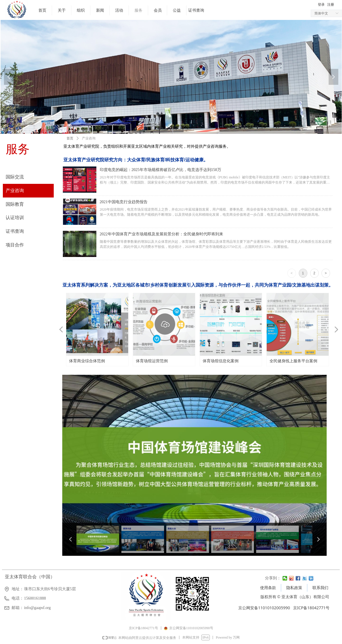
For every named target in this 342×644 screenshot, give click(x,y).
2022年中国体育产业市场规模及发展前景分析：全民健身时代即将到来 (161, 234)
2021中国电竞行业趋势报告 (124, 202)
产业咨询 (89, 138)
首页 (70, 138)
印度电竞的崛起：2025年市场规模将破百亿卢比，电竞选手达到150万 (160, 170)
